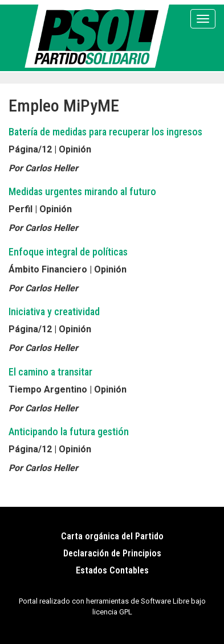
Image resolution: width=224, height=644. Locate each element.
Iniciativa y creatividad (54, 311)
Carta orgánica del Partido (112, 536)
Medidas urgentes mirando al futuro (82, 191)
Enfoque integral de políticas (68, 252)
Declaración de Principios (112, 553)
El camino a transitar (50, 372)
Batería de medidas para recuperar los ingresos (105, 132)
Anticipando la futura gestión (69, 432)
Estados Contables (112, 570)
